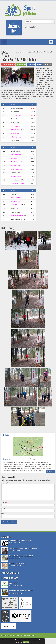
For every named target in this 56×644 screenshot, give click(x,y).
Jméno (4, 503)
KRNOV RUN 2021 (13, 583)
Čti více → (50, 471)
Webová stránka (7, 514)
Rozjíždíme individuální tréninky (17, 563)
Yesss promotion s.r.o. (29, 636)
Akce (24, 52)
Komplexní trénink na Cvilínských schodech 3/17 (21, 591)
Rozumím (26, 642)
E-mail (4, 508)
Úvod (17, 52)
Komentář (5, 483)
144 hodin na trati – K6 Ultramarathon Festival (21, 541)
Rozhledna (31, 64)
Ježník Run (47, 64)
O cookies (19, 642)
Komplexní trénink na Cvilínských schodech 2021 (21, 556)
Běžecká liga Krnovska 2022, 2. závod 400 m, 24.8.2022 (23, 548)
